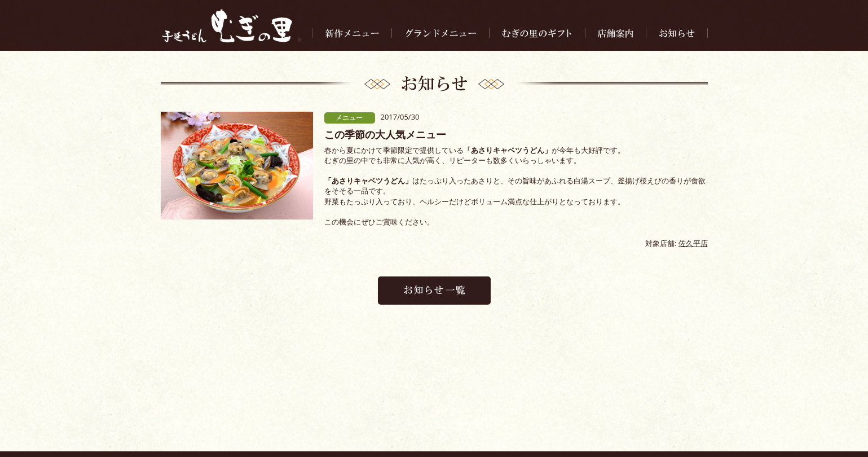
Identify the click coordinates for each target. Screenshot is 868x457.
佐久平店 (693, 243)
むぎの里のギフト (371, 423)
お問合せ (617, 423)
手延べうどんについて (482, 423)
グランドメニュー (306, 423)
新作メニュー (247, 423)
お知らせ (423, 423)
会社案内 (540, 423)
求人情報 (579, 423)
